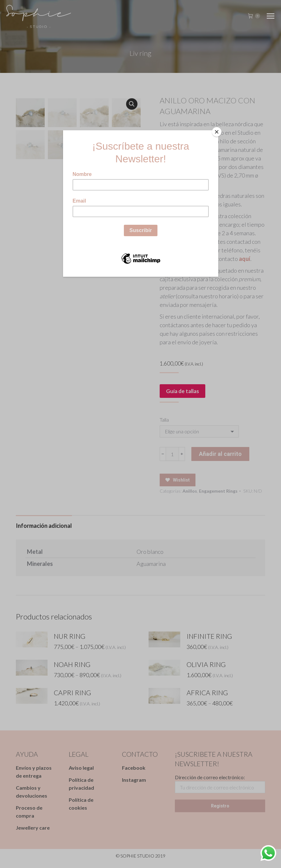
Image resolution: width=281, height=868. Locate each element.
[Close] (217, 132)
